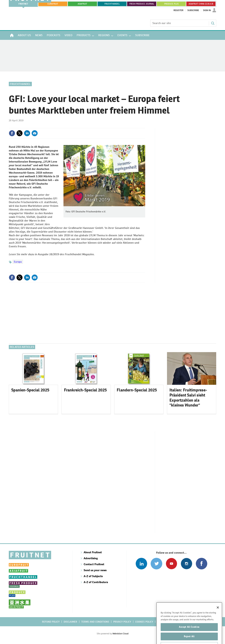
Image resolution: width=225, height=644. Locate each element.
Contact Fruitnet (94, 564)
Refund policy (51, 622)
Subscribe (193, 10)
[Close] (218, 616)
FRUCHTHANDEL (112, 4)
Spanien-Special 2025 (30, 390)
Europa (18, 262)
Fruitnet (23, 4)
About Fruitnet (93, 552)
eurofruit (53, 4)
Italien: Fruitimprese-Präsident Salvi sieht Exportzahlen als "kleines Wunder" (188, 398)
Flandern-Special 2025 (137, 390)
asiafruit (82, 4)
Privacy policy (122, 622)
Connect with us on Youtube (171, 564)
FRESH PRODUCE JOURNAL (142, 4)
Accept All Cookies (189, 635)
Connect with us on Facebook (202, 564)
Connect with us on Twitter (156, 564)
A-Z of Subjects (93, 576)
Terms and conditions (95, 622)
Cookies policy (144, 622)
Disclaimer (70, 622)
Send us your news (95, 570)
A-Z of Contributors (96, 582)
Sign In (207, 10)
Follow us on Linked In (141, 564)
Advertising (91, 558)
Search (213, 23)
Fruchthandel (20, 84)
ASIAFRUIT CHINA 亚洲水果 (201, 4)
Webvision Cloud (120, 634)
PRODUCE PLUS (171, 4)
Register (178, 10)
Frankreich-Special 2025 (85, 390)
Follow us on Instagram (186, 564)
